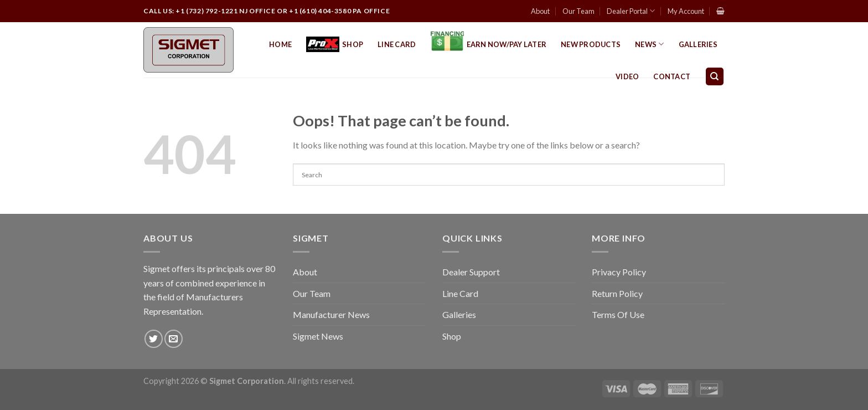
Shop (335, 45)
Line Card (397, 44)
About (540, 11)
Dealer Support (471, 272)
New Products (591, 44)
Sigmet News (318, 336)
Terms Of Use (618, 314)
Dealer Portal (631, 11)
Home (280, 44)
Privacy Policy (619, 272)
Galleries (698, 44)
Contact (672, 76)
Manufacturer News (331, 314)
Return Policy (617, 293)
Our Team (578, 11)
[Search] (715, 77)
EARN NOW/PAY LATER (489, 44)
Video (627, 76)
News (649, 44)
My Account (686, 11)
